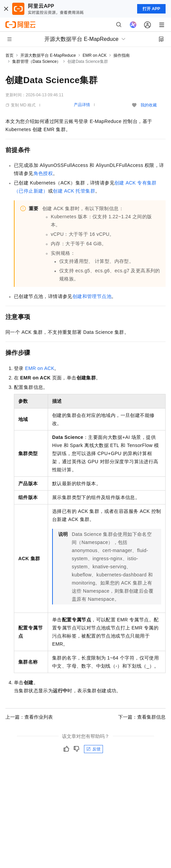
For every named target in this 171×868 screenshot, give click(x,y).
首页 (9, 55)
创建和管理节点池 (92, 296)
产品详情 (82, 105)
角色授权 (43, 173)
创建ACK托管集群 (74, 191)
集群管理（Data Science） (36, 61)
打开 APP (151, 9)
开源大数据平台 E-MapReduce (48, 55)
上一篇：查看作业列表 (29, 717)
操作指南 (122, 55)
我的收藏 (149, 105)
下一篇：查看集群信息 (142, 717)
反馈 (93, 749)
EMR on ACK (95, 55)
